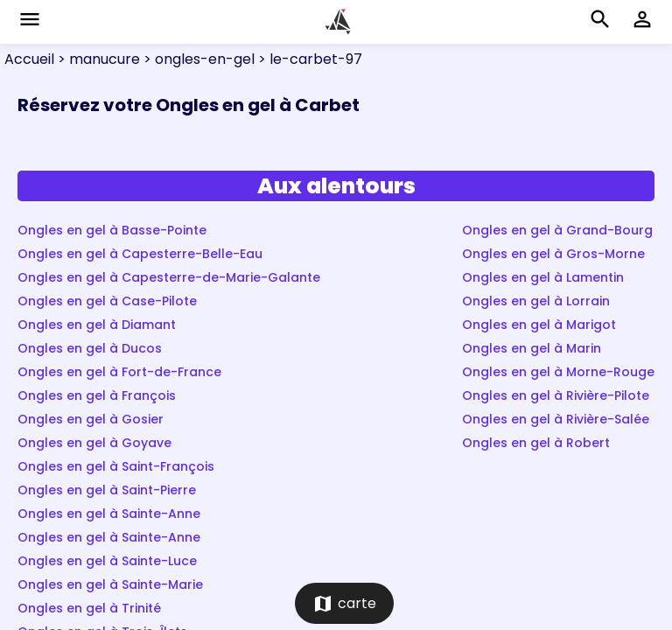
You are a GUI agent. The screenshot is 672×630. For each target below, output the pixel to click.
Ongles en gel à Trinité (89, 608)
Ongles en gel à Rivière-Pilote (556, 395)
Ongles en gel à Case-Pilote (107, 301)
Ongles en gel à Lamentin (543, 277)
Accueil (29, 59)
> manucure (97, 59)
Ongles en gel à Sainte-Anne (109, 514)
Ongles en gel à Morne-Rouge (558, 372)
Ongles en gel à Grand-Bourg (557, 230)
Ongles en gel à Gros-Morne (553, 254)
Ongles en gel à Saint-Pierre (107, 490)
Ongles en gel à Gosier (91, 419)
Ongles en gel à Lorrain (536, 301)
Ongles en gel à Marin (532, 348)
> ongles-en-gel (197, 59)
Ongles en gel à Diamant (97, 325)
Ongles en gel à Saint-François (116, 466)
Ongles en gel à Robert (536, 443)
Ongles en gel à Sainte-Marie (110, 584)
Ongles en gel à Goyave (94, 443)
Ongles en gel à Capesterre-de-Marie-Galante (169, 277)
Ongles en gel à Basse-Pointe (112, 230)
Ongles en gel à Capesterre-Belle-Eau (140, 254)
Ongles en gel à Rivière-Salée (556, 419)
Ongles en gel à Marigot (539, 325)
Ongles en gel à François (97, 395)
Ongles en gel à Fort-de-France (119, 372)
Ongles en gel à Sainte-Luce (107, 561)
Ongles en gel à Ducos (90, 348)
